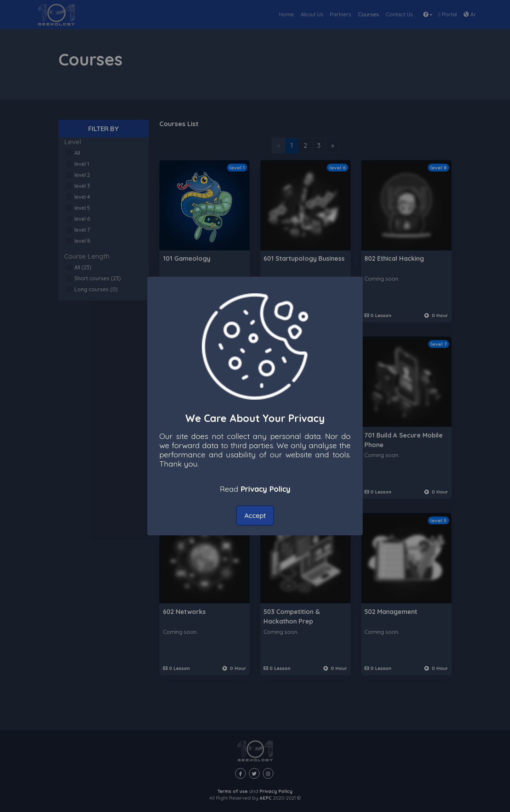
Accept (255, 515)
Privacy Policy (265, 489)
